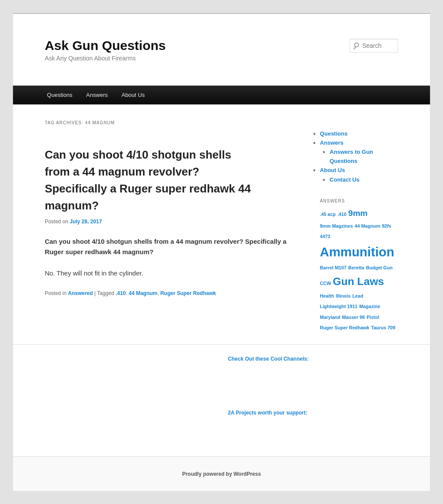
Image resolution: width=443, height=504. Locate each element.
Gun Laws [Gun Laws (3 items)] (358, 281)
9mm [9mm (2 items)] (358, 213)
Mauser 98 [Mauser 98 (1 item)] (353, 317)
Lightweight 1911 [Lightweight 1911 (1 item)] (339, 306)
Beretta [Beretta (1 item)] (356, 268)
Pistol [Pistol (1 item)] (373, 317)
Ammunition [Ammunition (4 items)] (357, 252)
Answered (80, 293)
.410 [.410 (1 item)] (342, 214)
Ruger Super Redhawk (188, 293)
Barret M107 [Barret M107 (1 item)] (333, 268)
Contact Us (345, 180)
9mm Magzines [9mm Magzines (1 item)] (336, 226)
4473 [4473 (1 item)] (325, 236)
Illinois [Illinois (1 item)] (343, 296)
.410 (121, 293)
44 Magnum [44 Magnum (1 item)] (368, 226)
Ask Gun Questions (105, 45)
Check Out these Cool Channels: (268, 359)
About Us (133, 95)
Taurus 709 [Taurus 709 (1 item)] (383, 328)
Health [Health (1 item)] (327, 296)
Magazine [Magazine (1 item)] (370, 306)
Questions (60, 95)
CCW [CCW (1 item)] (325, 283)
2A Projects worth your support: (268, 413)
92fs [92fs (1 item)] (387, 226)
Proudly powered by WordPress (221, 474)
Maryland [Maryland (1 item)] (330, 317)
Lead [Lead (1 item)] (358, 296)
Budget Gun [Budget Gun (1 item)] (379, 268)
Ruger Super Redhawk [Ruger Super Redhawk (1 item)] (345, 328)
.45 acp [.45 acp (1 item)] (328, 214)
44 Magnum (143, 293)
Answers (97, 95)
